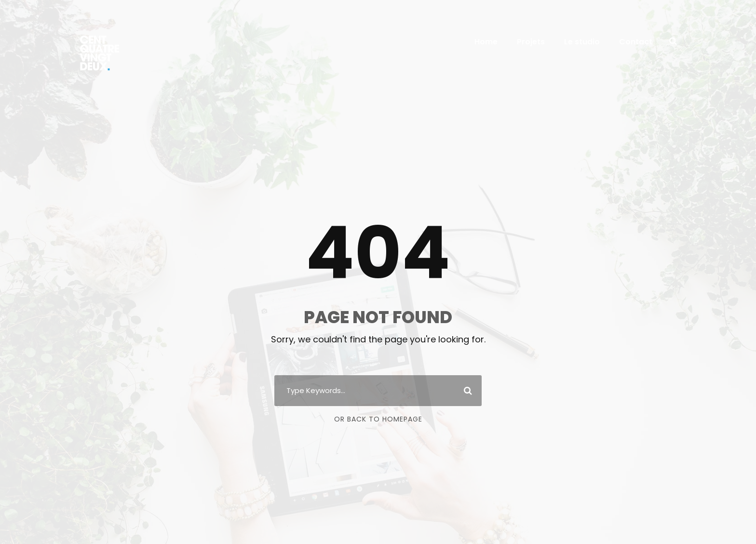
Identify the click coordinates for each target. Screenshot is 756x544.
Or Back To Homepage (378, 419)
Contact (636, 42)
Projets (531, 42)
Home (486, 42)
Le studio (582, 42)
